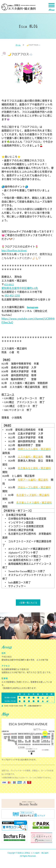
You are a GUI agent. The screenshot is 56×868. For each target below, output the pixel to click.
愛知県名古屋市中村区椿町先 (20, 288)
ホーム (18, 45)
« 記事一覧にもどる (28, 603)
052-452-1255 (12, 295)
